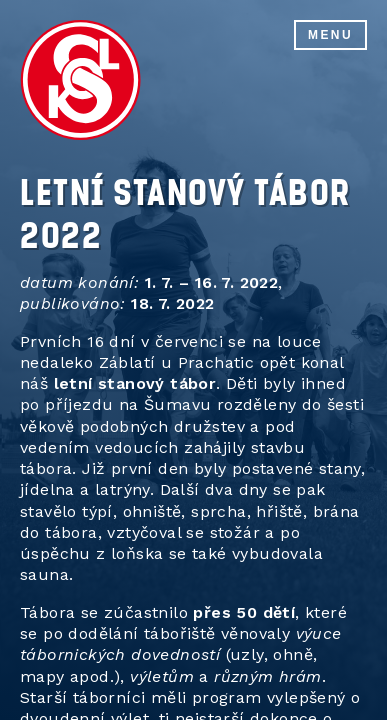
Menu (330, 35)
